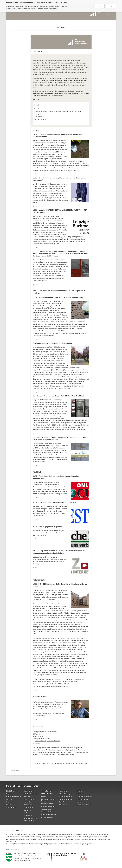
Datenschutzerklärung (83, 805)
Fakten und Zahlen (82, 799)
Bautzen (44, 796)
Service (79, 791)
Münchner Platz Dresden (49, 815)
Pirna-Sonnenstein (47, 817)
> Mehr (36, 174)
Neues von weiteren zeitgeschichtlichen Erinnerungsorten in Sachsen (58, 111)
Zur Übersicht (61, 27)
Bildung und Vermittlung (14, 797)
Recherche (63, 791)
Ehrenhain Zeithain (47, 804)
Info (111, 5)
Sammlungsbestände (65, 797)
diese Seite (50, 763)
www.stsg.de (37, 743)
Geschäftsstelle (46, 809)
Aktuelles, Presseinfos (31, 794)
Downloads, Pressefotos (84, 797)
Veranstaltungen (29, 799)
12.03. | (61, 254)
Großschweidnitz (47, 812)
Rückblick (38, 114)
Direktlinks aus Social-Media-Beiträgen (31, 820)
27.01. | (58, 297)
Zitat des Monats (40, 119)
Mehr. (35, 87)
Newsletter (27, 797)
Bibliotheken (63, 805)
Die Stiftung (11, 791)
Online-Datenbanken (65, 799)
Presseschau (28, 802)
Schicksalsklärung (65, 794)
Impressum (38, 122)
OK (99, 5)
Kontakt (79, 794)
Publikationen (28, 805)
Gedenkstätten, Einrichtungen (47, 792)
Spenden (9, 805)
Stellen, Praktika (11, 808)
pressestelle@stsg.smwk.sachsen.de (47, 741)
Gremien (9, 802)
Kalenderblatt (39, 117)
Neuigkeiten (28, 791)
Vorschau (38, 109)
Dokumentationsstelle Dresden (48, 800)
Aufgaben (9, 794)
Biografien (62, 802)
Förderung (9, 799)
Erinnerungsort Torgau (48, 806)
